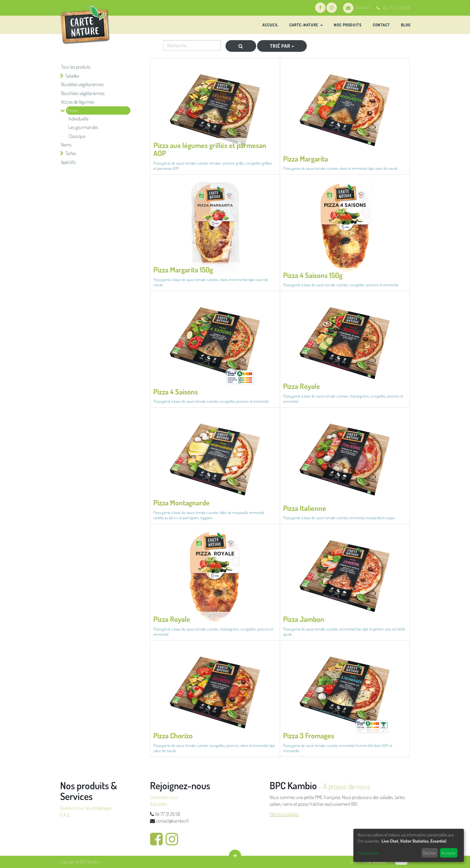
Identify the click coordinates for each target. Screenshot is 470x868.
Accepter (449, 853)
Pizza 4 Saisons (176, 392)
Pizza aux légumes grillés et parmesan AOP (210, 149)
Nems (66, 145)
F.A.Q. (65, 815)
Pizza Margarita (306, 159)
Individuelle (78, 119)
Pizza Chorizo (173, 735)
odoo (401, 862)
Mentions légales (284, 814)
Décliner (430, 853)
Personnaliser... (369, 853)
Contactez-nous (164, 797)
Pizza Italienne (305, 508)
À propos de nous (347, 786)
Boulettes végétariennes (82, 84)
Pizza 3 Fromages (309, 735)
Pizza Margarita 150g (183, 270)
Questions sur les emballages (86, 808)
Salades (72, 76)
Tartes (71, 153)
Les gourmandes (83, 127)
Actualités (159, 804)
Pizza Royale (302, 386)
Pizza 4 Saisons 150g (313, 275)
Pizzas (72, 110)
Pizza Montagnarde (181, 503)
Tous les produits (76, 67)
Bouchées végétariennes (83, 93)
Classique (77, 136)
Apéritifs (68, 162)
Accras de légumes (78, 102)
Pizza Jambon (304, 619)
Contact (357, 7)
